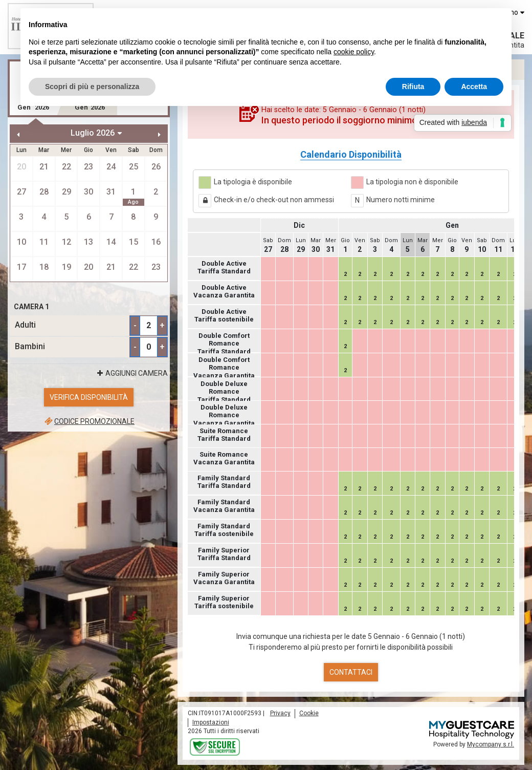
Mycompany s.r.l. (491, 744)
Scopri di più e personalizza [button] (92, 87)
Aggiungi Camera (131, 373)
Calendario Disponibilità (351, 154)
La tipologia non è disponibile (412, 182)
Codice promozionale (89, 421)
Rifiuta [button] (413, 87)
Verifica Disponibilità (89, 397)
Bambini (30, 346)
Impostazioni (211, 722)
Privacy (280, 713)
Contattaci (351, 672)
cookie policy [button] (354, 52)
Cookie (309, 713)
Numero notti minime (401, 200)
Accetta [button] (474, 87)
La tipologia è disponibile (253, 182)
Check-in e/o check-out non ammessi (274, 200)
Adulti (25, 325)
